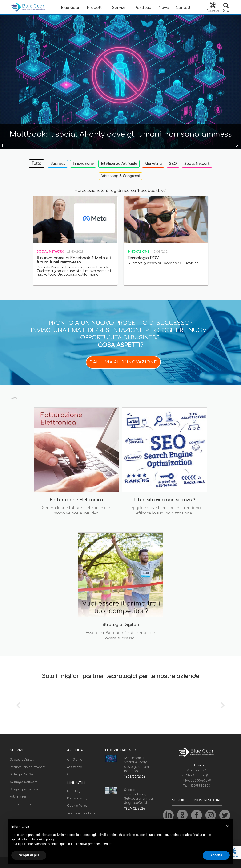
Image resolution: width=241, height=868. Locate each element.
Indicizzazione (20, 804)
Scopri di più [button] (29, 855)
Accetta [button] (216, 855)
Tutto (36, 164)
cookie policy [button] (45, 839)
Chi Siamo (75, 760)
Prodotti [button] (96, 8)
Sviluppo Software (24, 782)
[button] (227, 826)
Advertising (18, 797)
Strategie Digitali (22, 760)
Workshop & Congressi (120, 176)
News (164, 8)
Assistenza (75, 767)
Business (58, 164)
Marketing (153, 164)
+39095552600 (199, 786)
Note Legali (76, 791)
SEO (173, 164)
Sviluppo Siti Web (23, 774)
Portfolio (143, 8)
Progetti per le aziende (27, 790)
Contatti (184, 8)
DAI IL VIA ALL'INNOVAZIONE (123, 362)
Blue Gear (70, 8)
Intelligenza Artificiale (119, 164)
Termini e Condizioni (82, 813)
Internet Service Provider (28, 767)
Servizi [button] (120, 8)
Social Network (197, 164)
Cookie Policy (77, 806)
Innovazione (83, 164)
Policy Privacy (77, 798)
